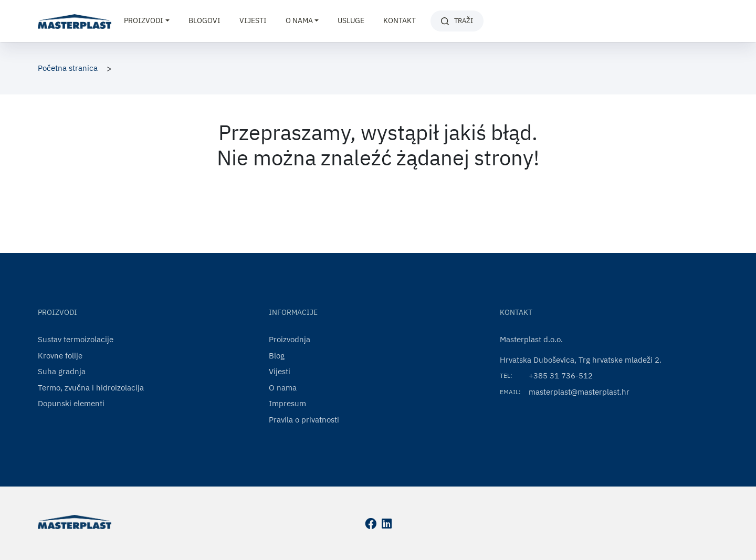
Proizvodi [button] (144, 20)
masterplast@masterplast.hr (579, 392)
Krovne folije (60, 356)
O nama (283, 388)
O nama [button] (299, 20)
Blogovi (204, 20)
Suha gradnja (62, 371)
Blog (277, 356)
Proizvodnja (290, 339)
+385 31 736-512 (561, 376)
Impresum (287, 403)
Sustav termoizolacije (76, 339)
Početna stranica (68, 68)
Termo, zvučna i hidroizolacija (91, 388)
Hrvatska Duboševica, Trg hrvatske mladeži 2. (581, 360)
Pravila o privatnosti (304, 420)
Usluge (351, 20)
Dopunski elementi (71, 403)
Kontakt (400, 20)
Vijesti (253, 20)
